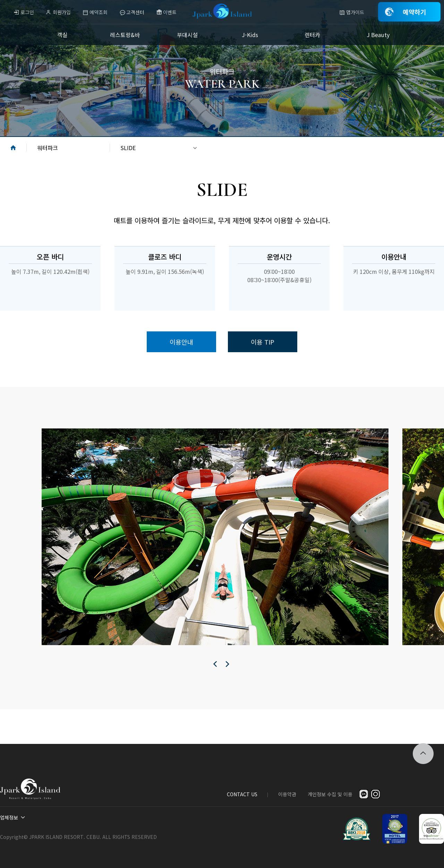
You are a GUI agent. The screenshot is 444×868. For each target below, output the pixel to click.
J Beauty (378, 35)
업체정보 (9, 817)
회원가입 (62, 12)
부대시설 (187, 35)
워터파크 (48, 148)
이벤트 (170, 12)
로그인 (27, 12)
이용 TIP (263, 342)
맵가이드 (355, 12)
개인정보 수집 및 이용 (330, 794)
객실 (62, 35)
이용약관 (287, 794)
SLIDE (128, 148)
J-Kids (250, 35)
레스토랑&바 (125, 35)
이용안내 (181, 342)
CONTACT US (242, 794)
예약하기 (415, 12)
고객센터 (135, 12)
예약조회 (99, 12)
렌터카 (312, 35)
